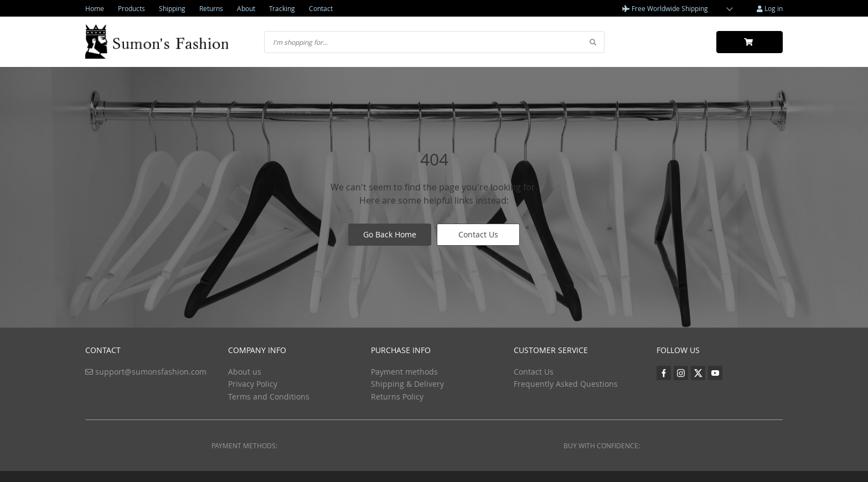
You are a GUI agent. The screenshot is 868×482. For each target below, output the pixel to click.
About (246, 8)
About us (245, 372)
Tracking (282, 8)
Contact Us (478, 234)
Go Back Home (390, 234)
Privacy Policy (253, 384)
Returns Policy (397, 397)
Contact (321, 8)
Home (95, 8)
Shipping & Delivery (407, 384)
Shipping (172, 8)
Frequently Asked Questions (566, 384)
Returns (211, 8)
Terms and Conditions (269, 397)
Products (131, 8)
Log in (770, 8)
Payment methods (404, 372)
